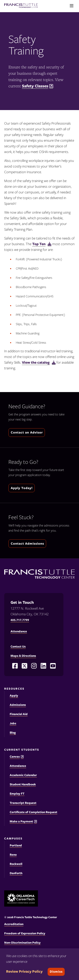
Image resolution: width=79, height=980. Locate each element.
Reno (13, 855)
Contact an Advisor (27, 432)
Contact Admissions (27, 544)
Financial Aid (19, 714)
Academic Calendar (23, 775)
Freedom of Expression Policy (25, 933)
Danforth (16, 873)
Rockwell (16, 864)
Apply (14, 695)
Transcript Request (23, 803)
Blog (13, 733)
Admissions (18, 705)
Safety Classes (35, 86)
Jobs (13, 723)
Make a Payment (21, 821)
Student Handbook (23, 784)
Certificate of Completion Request (33, 812)
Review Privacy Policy (24, 971)
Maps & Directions (23, 656)
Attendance (18, 766)
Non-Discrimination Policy (22, 943)
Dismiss (56, 972)
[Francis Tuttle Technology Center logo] (21, 6)
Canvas (15, 757)
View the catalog (36, 362)
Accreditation (14, 924)
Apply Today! (22, 488)
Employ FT (17, 794)
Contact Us (18, 646)
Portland (16, 845)
